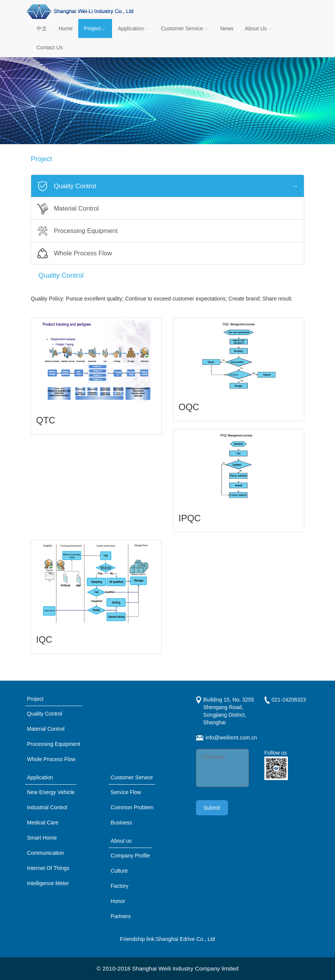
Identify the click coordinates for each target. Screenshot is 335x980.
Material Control (46, 729)
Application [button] (134, 28)
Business (121, 823)
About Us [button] (259, 28)
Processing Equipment (54, 744)
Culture (119, 871)
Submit (212, 808)
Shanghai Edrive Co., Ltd (185, 939)
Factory (119, 886)
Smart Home (42, 838)
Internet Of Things (48, 868)
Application (40, 777)
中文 (42, 28)
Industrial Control (47, 807)
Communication (45, 853)
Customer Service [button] (185, 28)
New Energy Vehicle (51, 792)
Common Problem (132, 807)
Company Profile (130, 856)
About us (121, 841)
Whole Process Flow (51, 759)
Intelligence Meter (48, 883)
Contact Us (50, 47)
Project (95, 28)
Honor (118, 901)
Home (66, 28)
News (227, 28)
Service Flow (126, 792)
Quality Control (45, 714)
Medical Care (43, 823)
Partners (121, 916)
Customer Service (132, 777)
